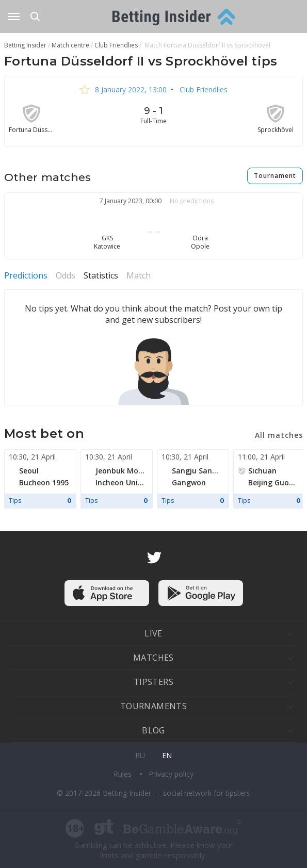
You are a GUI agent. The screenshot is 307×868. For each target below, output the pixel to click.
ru (140, 755)
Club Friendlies (203, 89)
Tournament (275, 176)
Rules (124, 774)
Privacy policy (171, 774)
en (167, 755)
